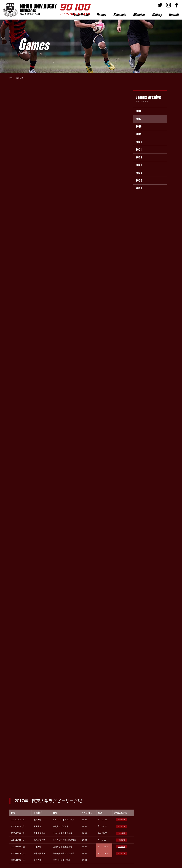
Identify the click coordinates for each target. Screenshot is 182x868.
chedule (120, 15)
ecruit (174, 15)
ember (139, 15)
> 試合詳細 (121, 112)
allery (157, 15)
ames (101, 15)
